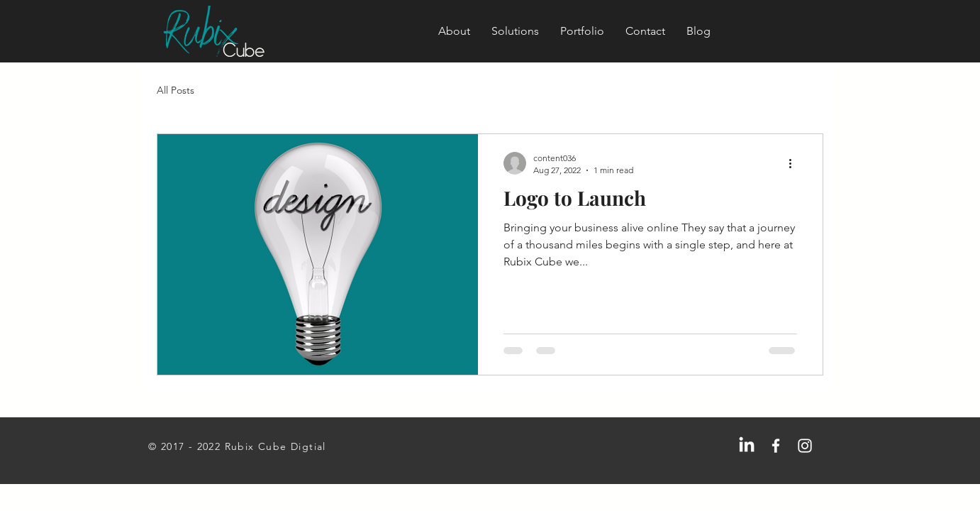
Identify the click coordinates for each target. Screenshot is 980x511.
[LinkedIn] (747, 446)
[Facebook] (776, 446)
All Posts (176, 90)
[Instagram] (805, 446)
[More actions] (795, 163)
